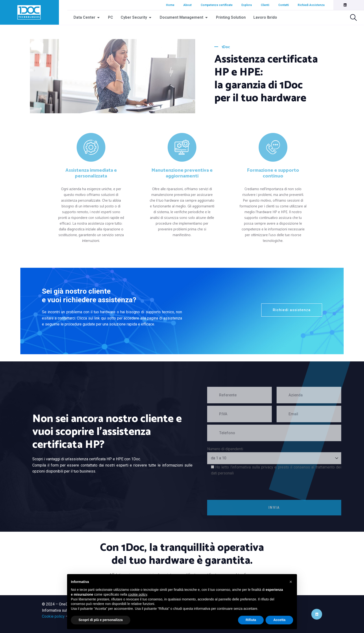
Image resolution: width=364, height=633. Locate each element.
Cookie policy (53, 616)
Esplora (247, 5)
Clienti (265, 5)
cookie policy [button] (138, 594)
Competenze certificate (217, 5)
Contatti (284, 5)
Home (170, 5)
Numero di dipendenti (236, 449)
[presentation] (255, 486)
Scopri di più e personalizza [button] (101, 620)
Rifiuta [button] (251, 620)
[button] (291, 582)
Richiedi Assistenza (311, 5)
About (187, 5)
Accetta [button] (279, 620)
